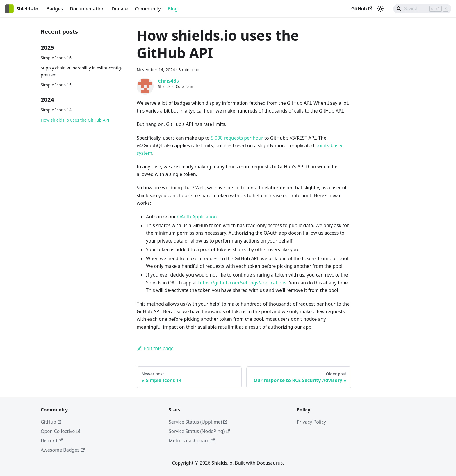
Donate (120, 9)
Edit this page (155, 348)
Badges (55, 9)
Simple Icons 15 (56, 85)
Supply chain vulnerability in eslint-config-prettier (82, 71)
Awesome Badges (63, 450)
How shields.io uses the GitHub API (75, 120)
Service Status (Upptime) (198, 422)
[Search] (422, 9)
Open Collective (60, 431)
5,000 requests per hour (237, 138)
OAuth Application (197, 217)
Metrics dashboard (192, 441)
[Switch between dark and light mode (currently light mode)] (380, 9)
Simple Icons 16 (56, 58)
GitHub (362, 9)
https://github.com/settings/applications (242, 283)
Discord (52, 441)
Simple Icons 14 (56, 110)
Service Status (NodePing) (199, 431)
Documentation (87, 9)
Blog (173, 9)
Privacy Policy (311, 422)
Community (148, 9)
